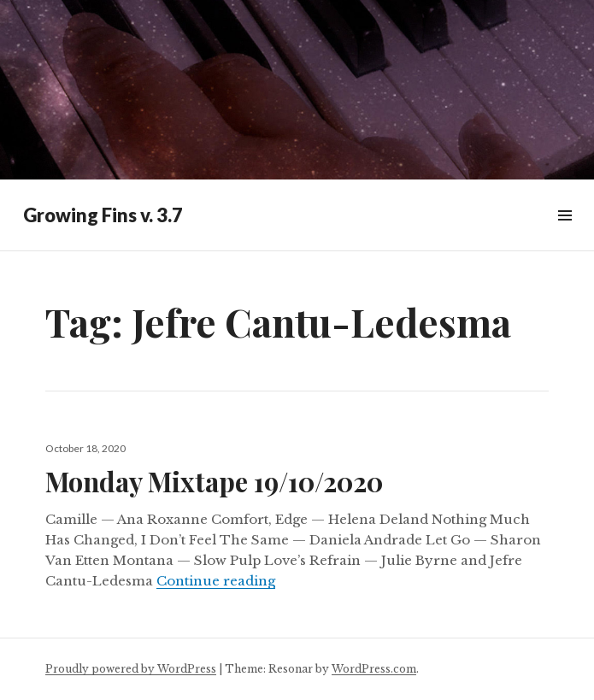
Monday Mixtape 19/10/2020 (214, 481)
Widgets (565, 235)
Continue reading (216, 581)
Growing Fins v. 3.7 (103, 215)
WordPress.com (374, 669)
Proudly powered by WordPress (131, 669)
